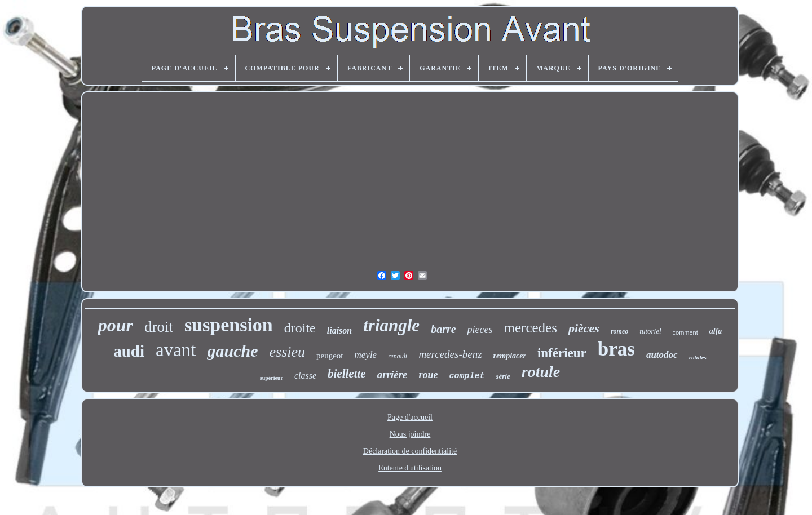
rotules (698, 357)
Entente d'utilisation (410, 468)
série (503, 376)
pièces (584, 328)
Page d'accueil (410, 417)
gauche (232, 351)
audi (129, 351)
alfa (716, 331)
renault (398, 356)
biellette (347, 374)
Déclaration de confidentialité (410, 451)
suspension (229, 325)
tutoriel (650, 331)
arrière (392, 374)
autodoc (662, 355)
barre (443, 329)
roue (428, 375)
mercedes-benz (450, 354)
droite (300, 328)
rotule (541, 372)
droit (159, 327)
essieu (287, 352)
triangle (391, 325)
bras (616, 349)
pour (116, 325)
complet (467, 376)
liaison (339, 330)
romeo (619, 331)
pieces (480, 330)
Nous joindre (410, 434)
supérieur (272, 378)
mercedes (531, 328)
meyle (366, 355)
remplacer (510, 356)
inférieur (562, 353)
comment (685, 332)
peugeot (330, 356)
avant (176, 350)
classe (305, 376)
